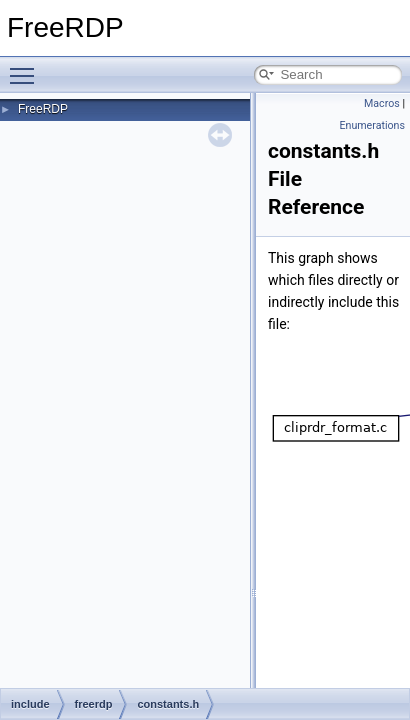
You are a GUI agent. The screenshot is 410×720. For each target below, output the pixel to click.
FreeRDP (43, 109)
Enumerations (372, 125)
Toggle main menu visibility (27, 67)
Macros (382, 103)
